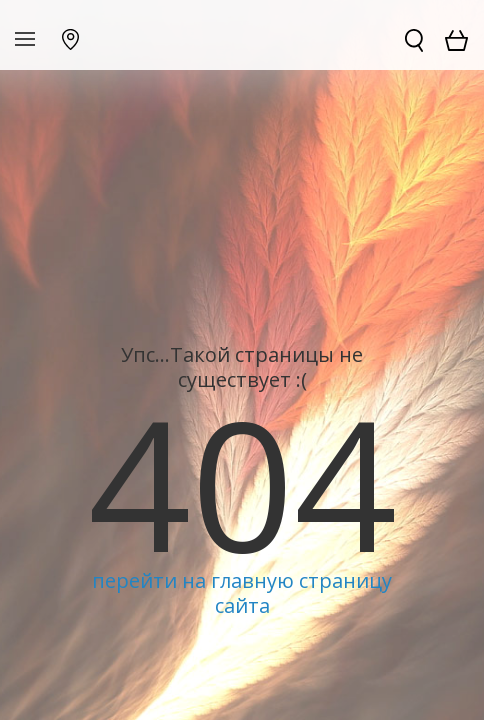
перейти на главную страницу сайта (242, 593)
